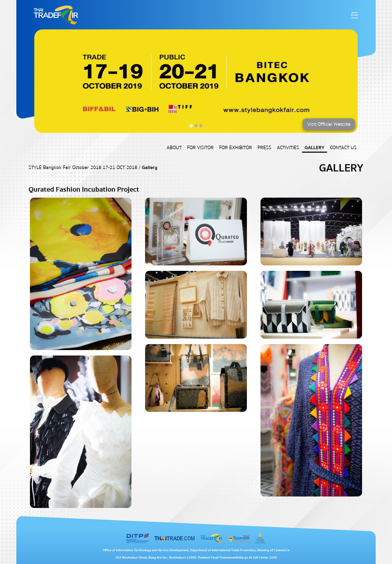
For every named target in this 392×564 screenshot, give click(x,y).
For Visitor (200, 148)
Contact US (343, 148)
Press (264, 148)
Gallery (315, 148)
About (174, 148)
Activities (288, 148)
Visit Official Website (329, 124)
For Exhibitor (236, 148)
